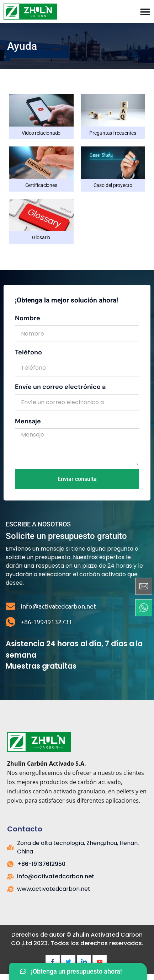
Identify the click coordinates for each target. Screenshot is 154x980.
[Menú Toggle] (145, 12)
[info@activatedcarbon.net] (10, 606)
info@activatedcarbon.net (58, 606)
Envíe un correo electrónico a (60, 387)
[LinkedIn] (84, 962)
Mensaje (28, 421)
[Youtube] (100, 962)
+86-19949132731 (46, 622)
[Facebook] (53, 962)
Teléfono (28, 352)
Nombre (28, 318)
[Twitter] (68, 962)
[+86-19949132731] (10, 622)
